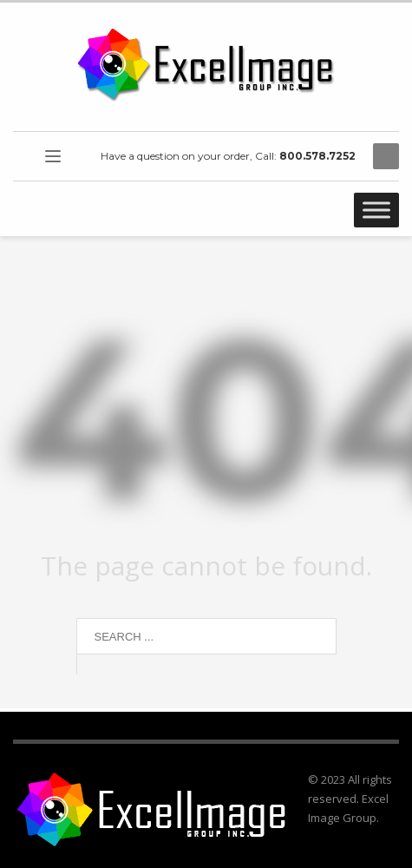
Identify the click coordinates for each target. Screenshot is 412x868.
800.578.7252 (317, 156)
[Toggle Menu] (376, 210)
